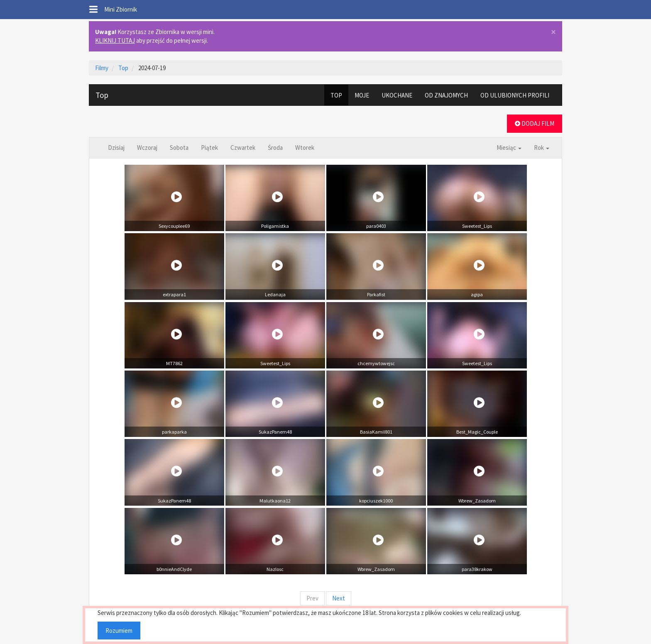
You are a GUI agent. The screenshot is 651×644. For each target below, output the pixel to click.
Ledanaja (275, 294)
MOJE (362, 95)
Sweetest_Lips (477, 226)
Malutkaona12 (275, 501)
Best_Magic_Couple (477, 432)
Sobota (179, 148)
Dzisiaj (116, 148)
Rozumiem (119, 631)
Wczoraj (147, 148)
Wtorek (305, 148)
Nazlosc (275, 569)
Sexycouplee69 (174, 226)
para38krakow (477, 569)
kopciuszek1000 (376, 501)
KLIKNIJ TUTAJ (115, 40)
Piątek (209, 148)
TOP (336, 95)
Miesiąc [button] (509, 148)
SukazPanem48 (275, 432)
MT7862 (174, 363)
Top (102, 95)
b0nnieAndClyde (174, 569)
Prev (312, 598)
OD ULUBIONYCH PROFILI (515, 95)
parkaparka (174, 432)
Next (339, 598)
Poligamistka (275, 226)
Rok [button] (542, 148)
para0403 (376, 226)
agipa (477, 294)
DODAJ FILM (535, 123)
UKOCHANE (397, 95)
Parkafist (376, 294)
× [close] (553, 32)
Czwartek (243, 148)
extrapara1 (174, 294)
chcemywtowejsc (376, 363)
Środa (275, 148)
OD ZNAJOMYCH (446, 95)
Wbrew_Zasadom (477, 501)
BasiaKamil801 (376, 432)
